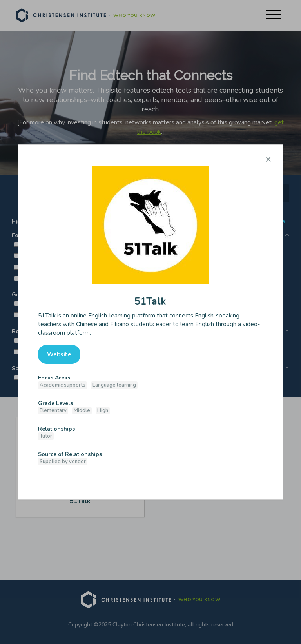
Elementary (53, 410)
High (103, 410)
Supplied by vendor (63, 462)
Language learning (114, 385)
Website (59, 354)
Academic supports (63, 385)
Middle (82, 410)
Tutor (46, 436)
